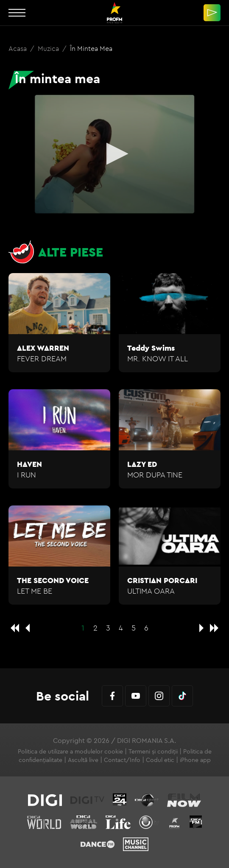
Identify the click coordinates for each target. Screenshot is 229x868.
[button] (115, 154)
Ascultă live (83, 760)
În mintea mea (91, 48)
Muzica (49, 48)
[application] (114, 154)
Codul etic (160, 760)
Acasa (18, 48)
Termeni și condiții (153, 751)
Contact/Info (122, 760)
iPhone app (195, 760)
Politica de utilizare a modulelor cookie (70, 751)
